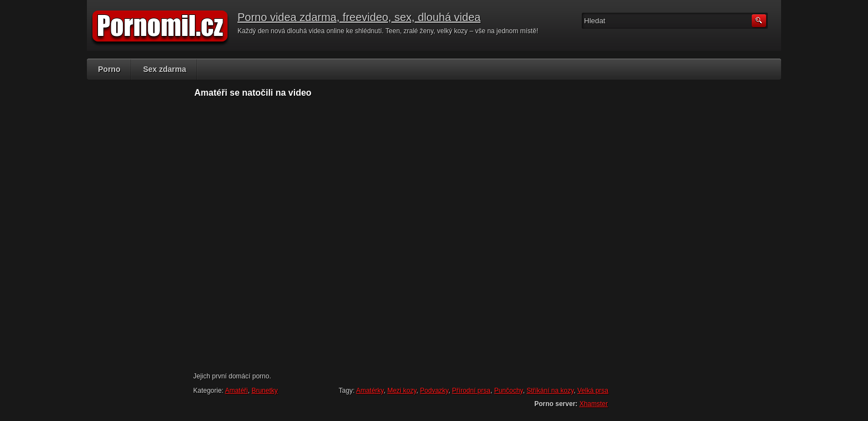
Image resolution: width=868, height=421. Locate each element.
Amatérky (370, 391)
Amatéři (236, 391)
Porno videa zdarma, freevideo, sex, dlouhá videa (359, 17)
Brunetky (264, 391)
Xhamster (594, 404)
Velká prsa (593, 391)
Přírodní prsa (471, 391)
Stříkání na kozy (550, 391)
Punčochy (509, 391)
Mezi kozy (402, 391)
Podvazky (434, 391)
